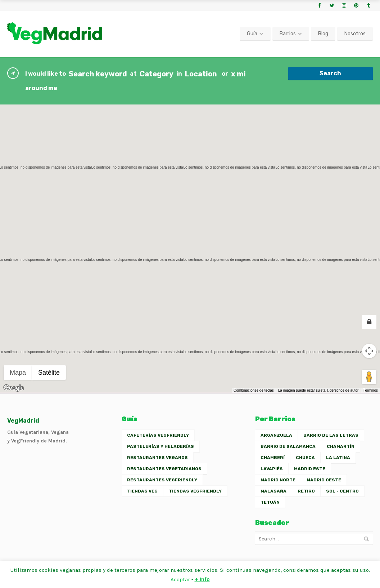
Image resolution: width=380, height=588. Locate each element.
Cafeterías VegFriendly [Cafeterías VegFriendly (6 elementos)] (158, 435)
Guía (252, 34)
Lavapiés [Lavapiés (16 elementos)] (272, 469)
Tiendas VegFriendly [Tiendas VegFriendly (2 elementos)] (195, 491)
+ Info (202, 579)
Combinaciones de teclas (254, 390)
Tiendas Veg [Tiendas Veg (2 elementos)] (142, 491)
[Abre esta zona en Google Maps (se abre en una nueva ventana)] (14, 388)
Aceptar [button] (180, 579)
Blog (323, 34)
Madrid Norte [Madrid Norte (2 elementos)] (278, 480)
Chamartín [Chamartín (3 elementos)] (341, 446)
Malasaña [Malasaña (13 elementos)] (273, 491)
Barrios (288, 34)
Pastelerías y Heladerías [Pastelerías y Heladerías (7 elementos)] (160, 446)
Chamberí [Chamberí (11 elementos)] (273, 458)
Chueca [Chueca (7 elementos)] (305, 458)
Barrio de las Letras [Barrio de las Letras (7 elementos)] (331, 435)
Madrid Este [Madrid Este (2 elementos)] (310, 469)
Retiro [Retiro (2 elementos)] (306, 491)
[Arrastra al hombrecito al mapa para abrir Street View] (369, 377)
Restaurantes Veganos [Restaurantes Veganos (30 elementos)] (157, 458)
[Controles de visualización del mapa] (369, 351)
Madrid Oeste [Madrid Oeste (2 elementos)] (324, 480)
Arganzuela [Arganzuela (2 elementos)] (276, 435)
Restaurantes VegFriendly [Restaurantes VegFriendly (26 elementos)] (162, 480)
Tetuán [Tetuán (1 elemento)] (270, 502)
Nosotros (355, 34)
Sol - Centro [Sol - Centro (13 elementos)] (342, 491)
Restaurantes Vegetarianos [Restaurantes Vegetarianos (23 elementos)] (164, 469)
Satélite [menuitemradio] (49, 373)
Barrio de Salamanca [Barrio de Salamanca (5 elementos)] (288, 446)
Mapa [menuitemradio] (18, 373)
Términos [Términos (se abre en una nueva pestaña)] (370, 390)
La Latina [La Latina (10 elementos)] (338, 458)
